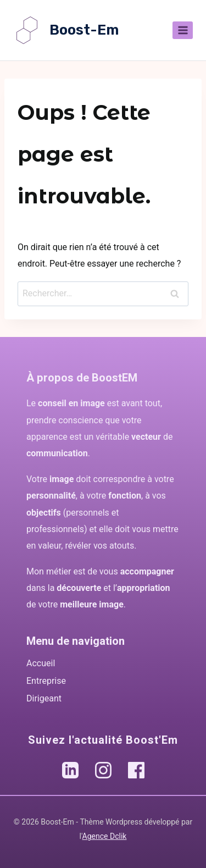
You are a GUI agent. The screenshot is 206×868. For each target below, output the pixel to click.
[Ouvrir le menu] (183, 30)
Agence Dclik (105, 836)
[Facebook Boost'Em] (136, 770)
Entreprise (46, 681)
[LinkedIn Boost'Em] (70, 770)
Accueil (41, 663)
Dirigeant (44, 698)
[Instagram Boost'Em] (103, 770)
